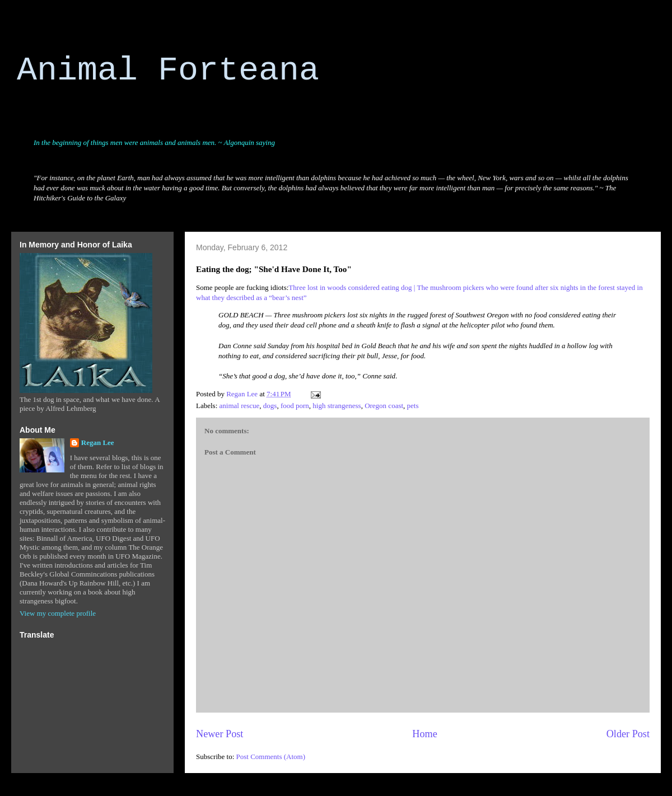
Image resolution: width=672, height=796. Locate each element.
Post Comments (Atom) (271, 757)
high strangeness (337, 406)
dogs (270, 406)
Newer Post (220, 734)
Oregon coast (384, 406)
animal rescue (240, 406)
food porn (295, 406)
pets (413, 406)
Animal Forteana (168, 71)
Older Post (628, 734)
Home (424, 734)
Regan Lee (98, 443)
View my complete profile (58, 613)
